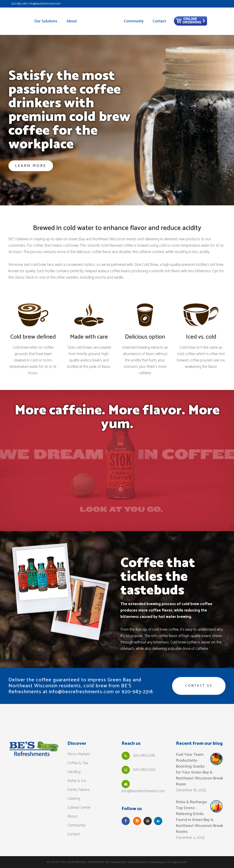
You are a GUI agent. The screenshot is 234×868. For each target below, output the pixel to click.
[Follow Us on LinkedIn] (158, 821)
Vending (74, 772)
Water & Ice (77, 781)
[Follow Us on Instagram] (137, 821)
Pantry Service (78, 790)
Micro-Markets (79, 754)
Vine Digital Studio (176, 862)
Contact (74, 834)
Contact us (199, 686)
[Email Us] (126, 784)
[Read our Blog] (148, 821)
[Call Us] (126, 756)
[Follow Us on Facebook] (126, 821)
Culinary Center (79, 807)
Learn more (31, 166)
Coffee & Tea (78, 763)
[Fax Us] (126, 770)
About (72, 816)
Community (76, 825)
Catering (74, 798)
